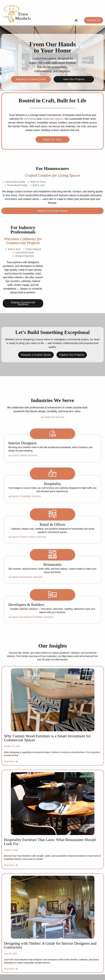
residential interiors (52, 119)
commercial (30, 119)
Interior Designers (22, 443)
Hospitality (52, 484)
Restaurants (53, 564)
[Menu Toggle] (76, 20)
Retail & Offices (53, 524)
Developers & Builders (26, 605)
